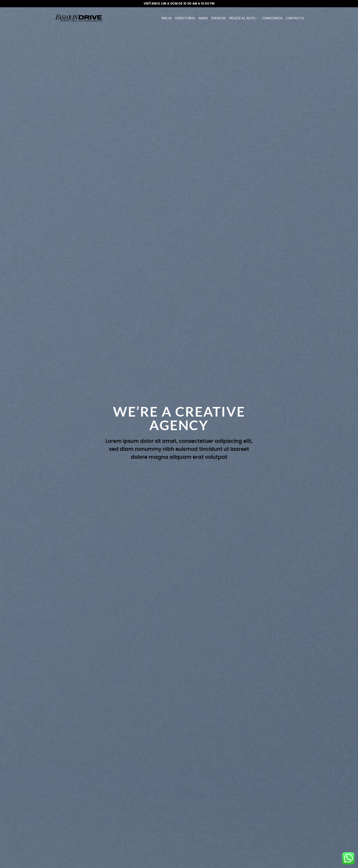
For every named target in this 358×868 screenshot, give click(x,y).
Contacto (295, 18)
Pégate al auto (244, 18)
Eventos (218, 18)
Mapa (203, 18)
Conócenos (272, 18)
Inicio (167, 18)
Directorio (185, 18)
